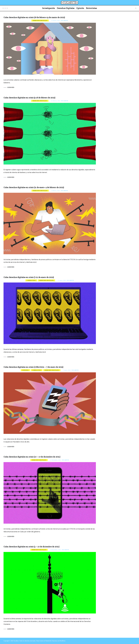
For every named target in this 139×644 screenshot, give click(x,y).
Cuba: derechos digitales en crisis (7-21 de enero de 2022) (29, 277)
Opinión (80, 8)
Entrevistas (91, 8)
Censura (25, 370)
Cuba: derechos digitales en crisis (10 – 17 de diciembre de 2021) (32, 457)
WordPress (62, 641)
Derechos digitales (40, 21)
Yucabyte (64, 21)
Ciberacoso (31, 280)
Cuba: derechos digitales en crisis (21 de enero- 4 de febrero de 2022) (34, 187)
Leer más (11, 87)
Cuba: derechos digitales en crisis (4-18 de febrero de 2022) (29, 98)
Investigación (49, 8)
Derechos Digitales (66, 8)
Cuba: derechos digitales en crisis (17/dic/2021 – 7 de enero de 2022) (33, 367)
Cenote (41, 641)
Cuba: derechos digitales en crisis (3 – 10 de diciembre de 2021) (31, 547)
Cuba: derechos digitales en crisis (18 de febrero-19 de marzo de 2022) (34, 17)
